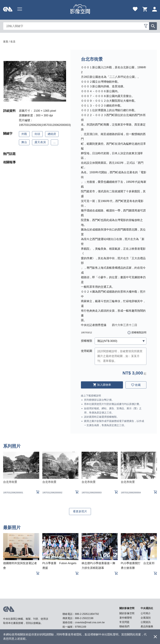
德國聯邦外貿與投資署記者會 (20, 566)
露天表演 (40, 142)
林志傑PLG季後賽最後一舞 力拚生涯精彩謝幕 (100, 566)
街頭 (37, 134)
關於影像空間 (127, 613)
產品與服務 (147, 626)
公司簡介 (146, 613)
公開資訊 (146, 622)
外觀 (24, 134)
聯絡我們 (124, 626)
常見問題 (124, 622)
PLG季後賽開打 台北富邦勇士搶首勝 (138, 566)
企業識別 (146, 618)
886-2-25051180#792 (87, 614)
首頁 (6, 42)
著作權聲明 (126, 618)
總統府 (52, 134)
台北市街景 (10, 482)
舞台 (24, 142)
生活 (13, 42)
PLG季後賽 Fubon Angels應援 (59, 566)
